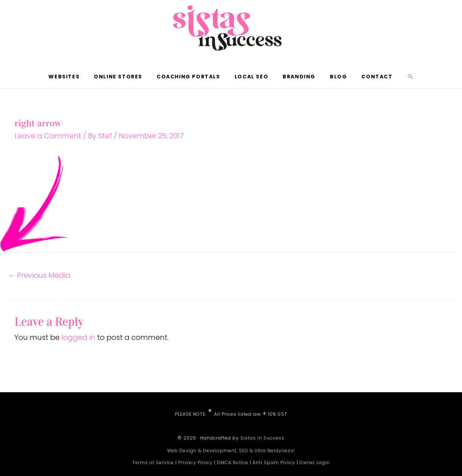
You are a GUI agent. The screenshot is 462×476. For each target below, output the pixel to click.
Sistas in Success (262, 438)
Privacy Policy (195, 462)
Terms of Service (153, 462)
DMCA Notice (233, 462)
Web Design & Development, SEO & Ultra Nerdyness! (231, 451)
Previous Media (39, 275)
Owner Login (315, 462)
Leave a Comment (48, 136)
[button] (410, 77)
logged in (78, 337)
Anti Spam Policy (274, 462)
